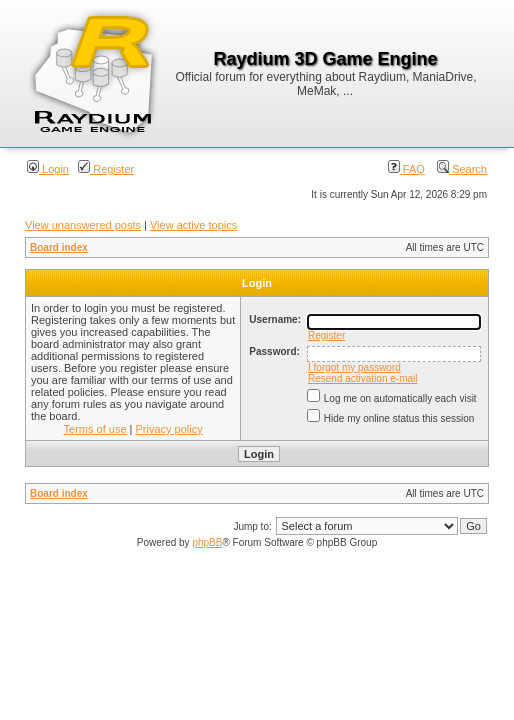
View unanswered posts (83, 225)
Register (106, 169)
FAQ (406, 169)
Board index (59, 247)
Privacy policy (169, 429)
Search (462, 169)
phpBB (207, 542)
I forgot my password (354, 367)
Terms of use (95, 429)
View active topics (193, 225)
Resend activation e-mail (363, 378)
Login (48, 169)
